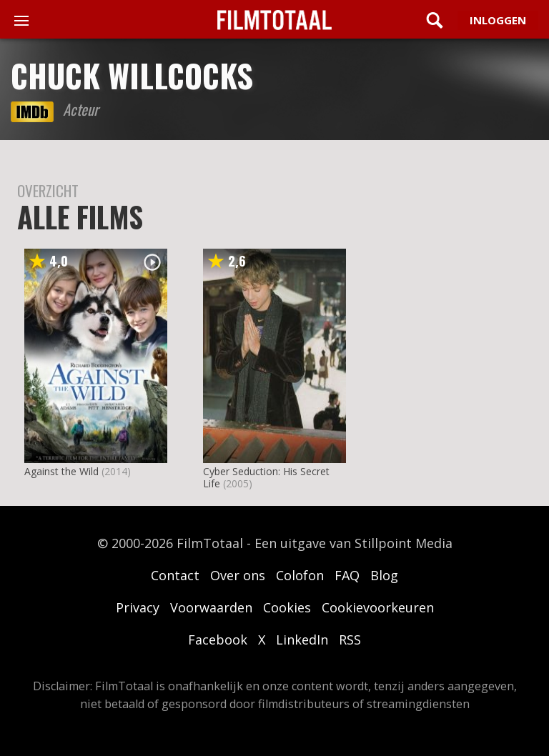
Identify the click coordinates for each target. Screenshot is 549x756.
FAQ (347, 575)
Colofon (300, 575)
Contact (175, 575)
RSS (350, 640)
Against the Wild (61, 471)
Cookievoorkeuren (378, 607)
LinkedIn (302, 640)
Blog (384, 575)
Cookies (287, 607)
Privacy (138, 607)
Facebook (218, 640)
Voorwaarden (211, 607)
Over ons (238, 575)
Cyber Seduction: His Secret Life (266, 477)
